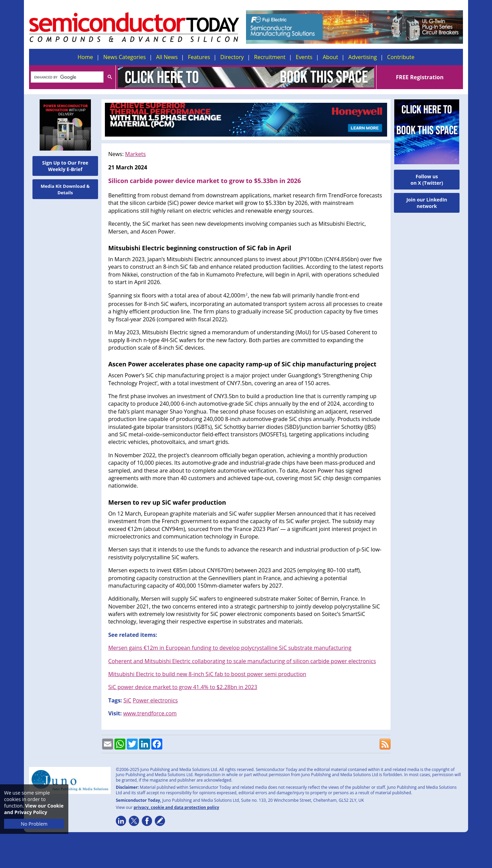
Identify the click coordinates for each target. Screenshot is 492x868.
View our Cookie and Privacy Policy (34, 809)
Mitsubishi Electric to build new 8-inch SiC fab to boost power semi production (207, 674)
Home (85, 57)
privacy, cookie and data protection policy (176, 807)
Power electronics (155, 700)
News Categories (124, 57)
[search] (66, 78)
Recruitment (270, 57)
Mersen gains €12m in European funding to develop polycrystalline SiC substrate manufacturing (230, 648)
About (331, 57)
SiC (127, 700)
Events (304, 57)
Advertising (363, 57)
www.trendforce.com (150, 713)
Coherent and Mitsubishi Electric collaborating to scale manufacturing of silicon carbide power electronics (242, 661)
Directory (232, 57)
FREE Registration (420, 77)
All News (167, 57)
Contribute (401, 57)
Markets (135, 154)
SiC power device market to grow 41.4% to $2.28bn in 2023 (183, 687)
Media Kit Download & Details (65, 189)
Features (199, 57)
